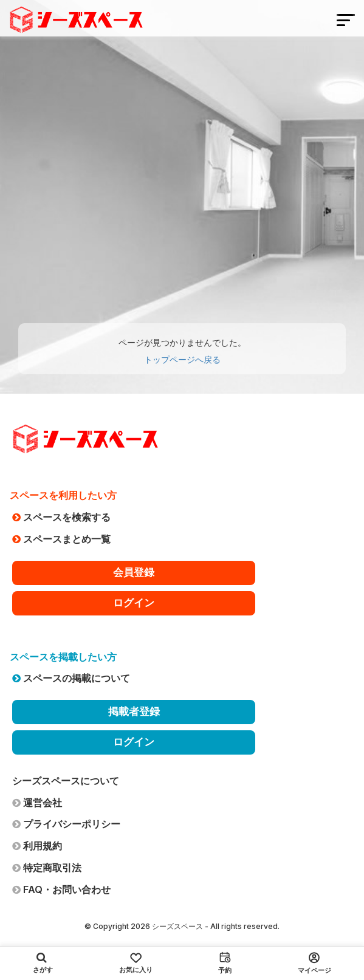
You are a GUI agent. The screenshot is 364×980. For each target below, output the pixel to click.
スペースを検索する (61, 517)
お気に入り (136, 963)
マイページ (314, 963)
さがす (43, 963)
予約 (225, 963)
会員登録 (134, 572)
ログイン (134, 603)
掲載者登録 (134, 711)
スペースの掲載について (71, 678)
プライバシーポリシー (66, 824)
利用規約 (37, 846)
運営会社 (37, 803)
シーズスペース (177, 926)
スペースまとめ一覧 (61, 539)
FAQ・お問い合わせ (61, 889)
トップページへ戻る (182, 359)
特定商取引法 (47, 868)
